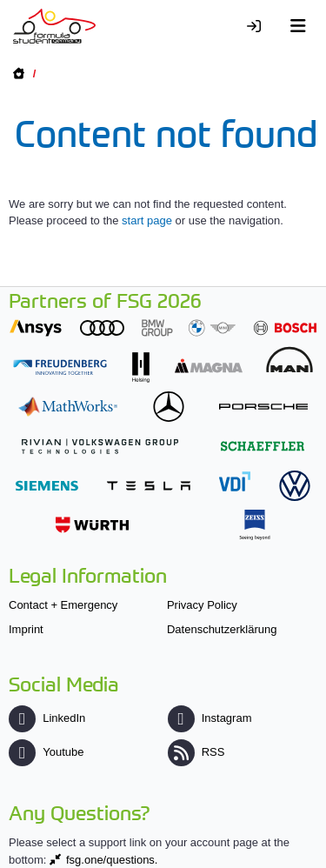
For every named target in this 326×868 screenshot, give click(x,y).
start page (147, 220)
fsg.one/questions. (112, 860)
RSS (196, 752)
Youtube (46, 752)
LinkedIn (47, 718)
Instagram (210, 718)
